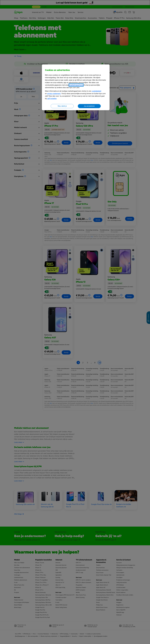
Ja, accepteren (89, 106)
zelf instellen (52, 99)
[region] (76, 87)
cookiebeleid (96, 91)
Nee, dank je (62, 106)
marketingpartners (76, 85)
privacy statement (54, 94)
